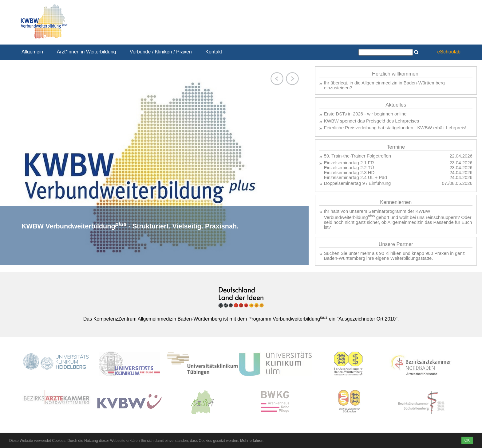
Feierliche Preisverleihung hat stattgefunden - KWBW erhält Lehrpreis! (395, 128)
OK (467, 440)
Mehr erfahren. (252, 441)
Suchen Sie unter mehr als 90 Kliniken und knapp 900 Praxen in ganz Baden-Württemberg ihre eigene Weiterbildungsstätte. (395, 256)
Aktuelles (396, 105)
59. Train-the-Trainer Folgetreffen (358, 156)
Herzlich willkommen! (396, 74)
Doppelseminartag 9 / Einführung (358, 183)
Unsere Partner (396, 244)
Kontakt (214, 52)
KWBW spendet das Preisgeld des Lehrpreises (372, 121)
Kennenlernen (396, 202)
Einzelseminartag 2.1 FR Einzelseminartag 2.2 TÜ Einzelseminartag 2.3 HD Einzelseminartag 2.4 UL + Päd (356, 170)
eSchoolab (449, 52)
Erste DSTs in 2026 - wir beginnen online (365, 114)
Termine (396, 147)
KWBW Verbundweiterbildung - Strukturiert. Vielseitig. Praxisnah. (130, 226)
